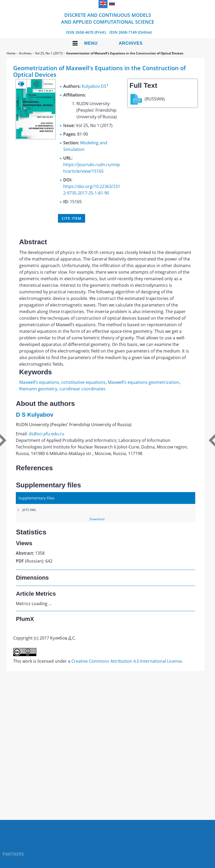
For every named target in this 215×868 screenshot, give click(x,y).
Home (11, 53)
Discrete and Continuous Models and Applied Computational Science (108, 18)
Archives (131, 43)
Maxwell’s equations (39, 382)
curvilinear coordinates (82, 389)
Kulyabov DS (94, 86)
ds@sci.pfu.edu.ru (47, 434)
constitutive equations (83, 382)
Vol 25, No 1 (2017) (49, 53)
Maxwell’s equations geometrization (143, 382)
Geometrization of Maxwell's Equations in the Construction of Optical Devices (125, 53)
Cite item (71, 218)
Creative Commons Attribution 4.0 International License (127, 661)
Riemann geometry (38, 389)
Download (97, 519)
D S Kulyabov (35, 415)
